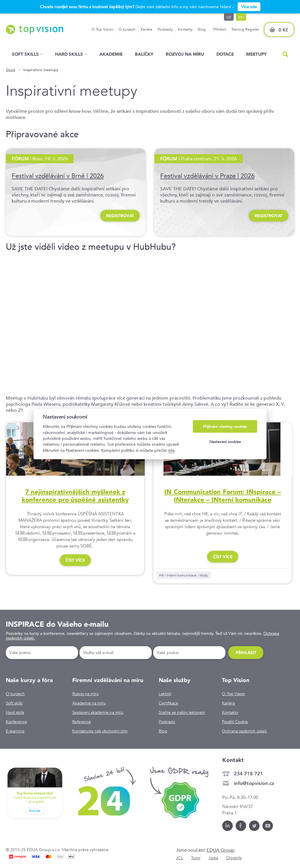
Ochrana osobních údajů (244, 731)
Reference (82, 722)
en (241, 17)
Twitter (254, 826)
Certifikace (168, 703)
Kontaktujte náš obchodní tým (100, 731)
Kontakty (185, 29)
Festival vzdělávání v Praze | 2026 (207, 176)
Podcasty (165, 29)
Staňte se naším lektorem (182, 712)
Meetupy (256, 54)
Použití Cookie (235, 722)
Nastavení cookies (225, 441)
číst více (75, 560)
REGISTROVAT (120, 216)
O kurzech (127, 29)
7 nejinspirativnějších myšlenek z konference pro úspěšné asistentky (75, 496)
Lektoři (165, 694)
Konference (16, 722)
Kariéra (147, 29)
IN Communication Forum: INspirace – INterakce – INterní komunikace (223, 496)
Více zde (249, 7)
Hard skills (15, 712)
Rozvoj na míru (185, 54)
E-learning (15, 731)
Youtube (268, 826)
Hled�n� (285, 54)
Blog (202, 29)
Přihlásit (220, 29)
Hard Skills (69, 54)
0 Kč (283, 30)
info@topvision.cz (254, 783)
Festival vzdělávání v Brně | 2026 (58, 176)
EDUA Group (220, 850)
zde (171, 450)
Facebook (241, 826)
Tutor (196, 858)
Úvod (10, 70)
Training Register (245, 29)
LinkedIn (227, 826)
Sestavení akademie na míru (98, 712)
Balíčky (144, 54)
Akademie (111, 54)
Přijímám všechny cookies (225, 427)
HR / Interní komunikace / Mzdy (183, 575)
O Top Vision (102, 29)
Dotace (225, 54)
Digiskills (234, 858)
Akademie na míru (89, 703)
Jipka (213, 858)
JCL (179, 858)
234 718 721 (248, 774)
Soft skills (25, 54)
